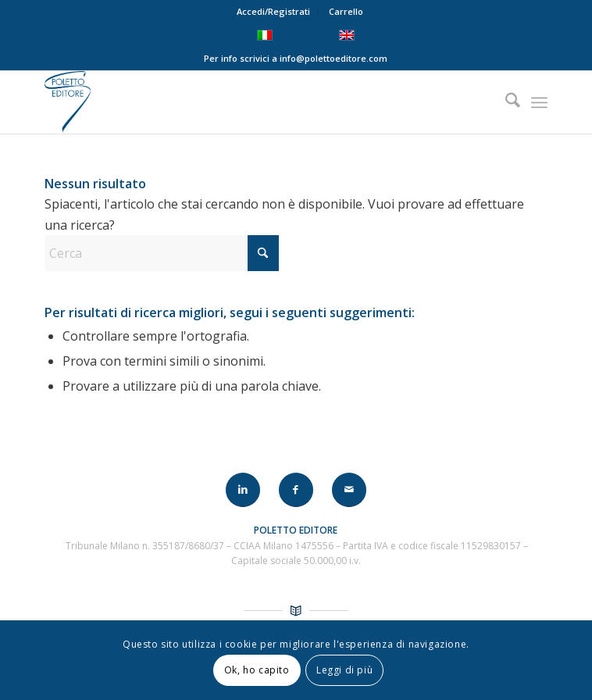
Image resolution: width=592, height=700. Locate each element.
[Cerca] (505, 102)
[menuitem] (274, 12)
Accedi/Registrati (273, 11)
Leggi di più (344, 670)
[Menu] (539, 102)
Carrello (346, 11)
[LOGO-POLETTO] (246, 102)
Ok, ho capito (257, 670)
